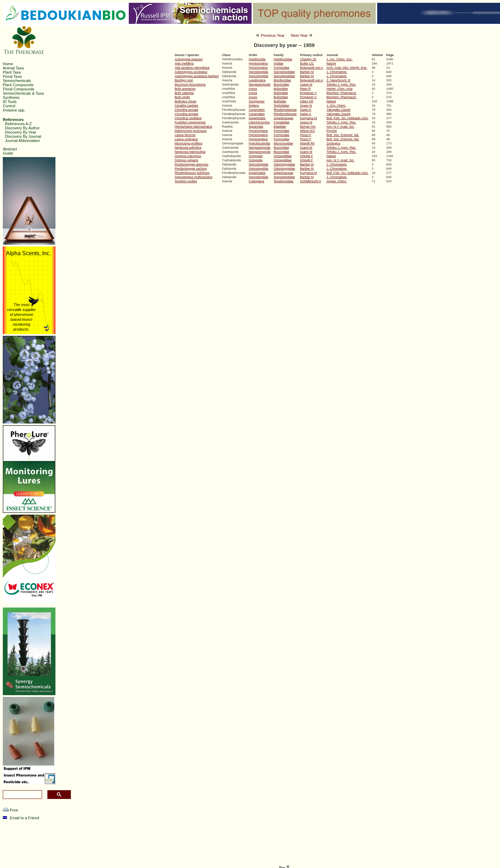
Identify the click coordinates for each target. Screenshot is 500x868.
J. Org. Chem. (336, 106)
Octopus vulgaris (186, 160)
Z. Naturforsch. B (339, 80)
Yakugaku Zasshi (338, 110)
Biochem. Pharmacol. (342, 93)
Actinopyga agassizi (189, 59)
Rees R (305, 89)
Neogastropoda (260, 84)
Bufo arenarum (185, 89)
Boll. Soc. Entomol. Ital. (343, 135)
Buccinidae (281, 84)
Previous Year (273, 35)
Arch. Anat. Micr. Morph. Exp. (347, 68)
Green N (306, 106)
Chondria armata (186, 110)
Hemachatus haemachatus (194, 127)
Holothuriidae (283, 59)
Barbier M (307, 72)
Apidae (278, 63)
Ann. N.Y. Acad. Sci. (340, 127)
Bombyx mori (184, 80)
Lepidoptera (257, 80)
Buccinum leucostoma (190, 84)
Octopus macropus (188, 156)
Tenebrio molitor (186, 181)
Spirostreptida (259, 72)
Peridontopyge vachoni (191, 169)
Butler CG (307, 63)
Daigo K (306, 110)
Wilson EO (308, 131)
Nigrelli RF (307, 143)
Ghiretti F (306, 156)
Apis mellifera (184, 63)
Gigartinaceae (284, 118)
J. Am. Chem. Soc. (340, 59)
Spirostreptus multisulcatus (194, 177)
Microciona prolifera (189, 143)
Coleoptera (256, 181)
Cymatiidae (282, 122)
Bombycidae (282, 80)
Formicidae (282, 68)
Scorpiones (257, 101)
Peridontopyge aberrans (192, 164)
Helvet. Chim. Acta (340, 89)
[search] (22, 795)
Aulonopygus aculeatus (191, 72)
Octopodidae (283, 156)
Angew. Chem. (337, 181)
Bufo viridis (182, 97)
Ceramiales (257, 110)
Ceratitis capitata (186, 106)
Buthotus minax (186, 101)
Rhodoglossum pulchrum (192, 173)
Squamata (256, 127)
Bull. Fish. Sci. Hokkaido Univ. (348, 118)
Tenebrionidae (284, 181)
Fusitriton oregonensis (190, 122)
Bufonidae (281, 89)
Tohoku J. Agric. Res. (341, 84)
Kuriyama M (308, 118)
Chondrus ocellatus (188, 118)
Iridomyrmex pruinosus (191, 131)
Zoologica (334, 143)
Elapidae (280, 127)
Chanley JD (308, 59)
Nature (331, 63)
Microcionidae (284, 143)
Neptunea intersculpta (190, 152)
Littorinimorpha (259, 122)
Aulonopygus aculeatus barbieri (197, 76)
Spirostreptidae (284, 72)
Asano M (306, 84)
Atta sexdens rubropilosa (192, 68)
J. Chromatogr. (337, 72)
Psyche (332, 131)
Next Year (299, 35)
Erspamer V (308, 93)
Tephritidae (281, 106)
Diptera (254, 106)
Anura (253, 89)
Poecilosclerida (259, 143)
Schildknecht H (311, 181)
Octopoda (256, 156)
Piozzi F (306, 135)
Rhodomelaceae (285, 110)
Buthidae (280, 101)
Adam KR (306, 101)
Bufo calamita (184, 93)
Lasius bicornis (185, 135)
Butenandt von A (312, 68)
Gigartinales (257, 118)
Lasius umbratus (186, 139)
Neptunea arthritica (188, 148)
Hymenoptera (258, 63)
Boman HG (308, 127)
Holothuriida (257, 59)
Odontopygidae (284, 164)
